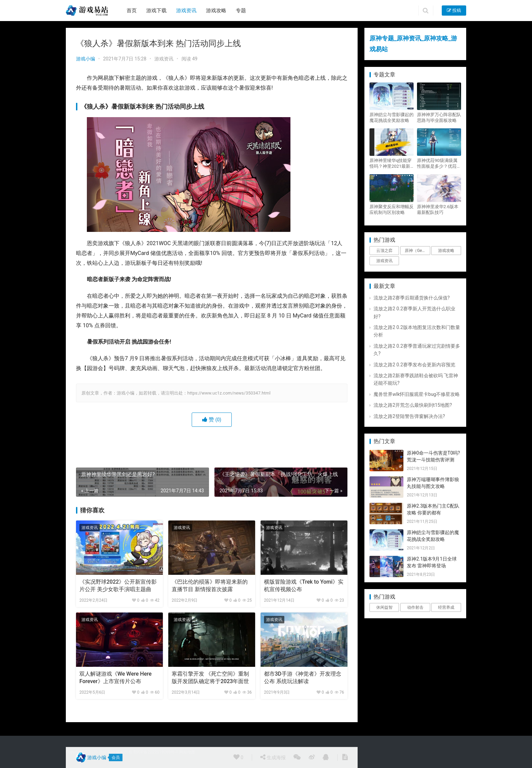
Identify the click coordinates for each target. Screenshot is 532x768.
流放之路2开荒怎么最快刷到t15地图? (413, 405)
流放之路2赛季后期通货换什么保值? (412, 298)
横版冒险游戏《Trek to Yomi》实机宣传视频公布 (304, 586)
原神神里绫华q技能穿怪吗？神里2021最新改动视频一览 (391, 163)
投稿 (454, 10)
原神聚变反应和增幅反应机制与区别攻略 (392, 209)
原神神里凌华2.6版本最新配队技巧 (438, 209)
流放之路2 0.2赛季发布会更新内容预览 (414, 365)
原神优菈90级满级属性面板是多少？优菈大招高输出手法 (439, 163)
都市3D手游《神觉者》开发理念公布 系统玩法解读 (303, 678)
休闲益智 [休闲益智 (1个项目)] (384, 607)
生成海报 (273, 757)
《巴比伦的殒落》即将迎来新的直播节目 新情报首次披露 (210, 586)
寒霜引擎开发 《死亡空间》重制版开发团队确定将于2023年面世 (210, 678)
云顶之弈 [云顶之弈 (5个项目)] (384, 251)
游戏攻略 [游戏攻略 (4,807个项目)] (446, 251)
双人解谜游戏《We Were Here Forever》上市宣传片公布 (116, 678)
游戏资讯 (186, 11)
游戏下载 (156, 11)
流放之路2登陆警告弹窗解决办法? (409, 416)
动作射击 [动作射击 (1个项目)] (415, 607)
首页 (132, 11)
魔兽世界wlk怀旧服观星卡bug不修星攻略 (417, 394)
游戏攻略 (216, 11)
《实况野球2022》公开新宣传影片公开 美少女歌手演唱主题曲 (118, 586)
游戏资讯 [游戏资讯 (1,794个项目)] (384, 261)
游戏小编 (85, 59)
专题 (241, 11)
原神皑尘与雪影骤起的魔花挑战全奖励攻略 (392, 117)
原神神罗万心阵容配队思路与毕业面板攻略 (439, 117)
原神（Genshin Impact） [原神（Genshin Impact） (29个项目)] (417, 251)
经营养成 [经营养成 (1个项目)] (446, 607)
